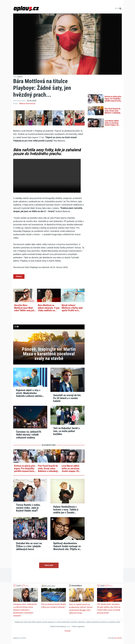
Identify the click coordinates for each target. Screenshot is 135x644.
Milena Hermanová (27, 103)
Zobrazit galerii (80, 124)
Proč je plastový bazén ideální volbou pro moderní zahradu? (53, 606)
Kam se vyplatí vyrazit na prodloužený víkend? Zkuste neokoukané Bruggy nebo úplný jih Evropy (81, 609)
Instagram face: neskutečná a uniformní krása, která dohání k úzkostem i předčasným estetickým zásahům (25, 610)
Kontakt (68, 631)
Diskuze (19, 276)
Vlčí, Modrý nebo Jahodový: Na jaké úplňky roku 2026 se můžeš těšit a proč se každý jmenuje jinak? (109, 609)
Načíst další (49, 565)
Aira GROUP (118, 638)
